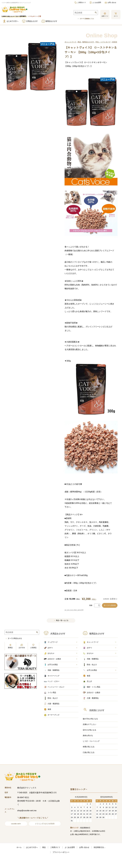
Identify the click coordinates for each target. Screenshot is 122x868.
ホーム (14, 859)
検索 (93, 13)
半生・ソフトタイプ (103, 41)
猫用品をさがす (88, 41)
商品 (79, 41)
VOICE (114, 41)
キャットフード (70, 41)
